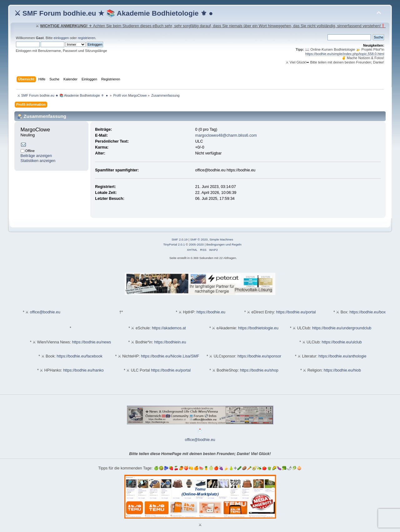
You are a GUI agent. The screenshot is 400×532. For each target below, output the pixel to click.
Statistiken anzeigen (38, 161)
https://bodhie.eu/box (367, 312)
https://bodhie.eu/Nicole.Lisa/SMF (170, 356)
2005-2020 (196, 244)
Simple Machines (221, 239)
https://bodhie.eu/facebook (79, 356)
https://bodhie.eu (211, 312)
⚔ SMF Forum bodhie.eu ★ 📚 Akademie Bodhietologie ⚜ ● (114, 13)
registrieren (87, 38)
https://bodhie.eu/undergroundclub (342, 328)
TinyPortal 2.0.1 (174, 244)
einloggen (61, 38)
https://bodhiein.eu (170, 342)
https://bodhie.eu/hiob (342, 370)
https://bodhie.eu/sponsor (259, 356)
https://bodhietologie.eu (258, 328)
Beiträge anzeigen (36, 156)
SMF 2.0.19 (180, 239)
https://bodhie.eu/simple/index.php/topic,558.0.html (345, 54)
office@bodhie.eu (45, 312)
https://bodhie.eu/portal (296, 312)
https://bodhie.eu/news (91, 342)
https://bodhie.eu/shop (259, 370)
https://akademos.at (169, 328)
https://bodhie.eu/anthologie (342, 356)
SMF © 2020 (199, 239)
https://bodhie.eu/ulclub (342, 342)
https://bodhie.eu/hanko (83, 370)
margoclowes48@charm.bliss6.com (226, 135)
